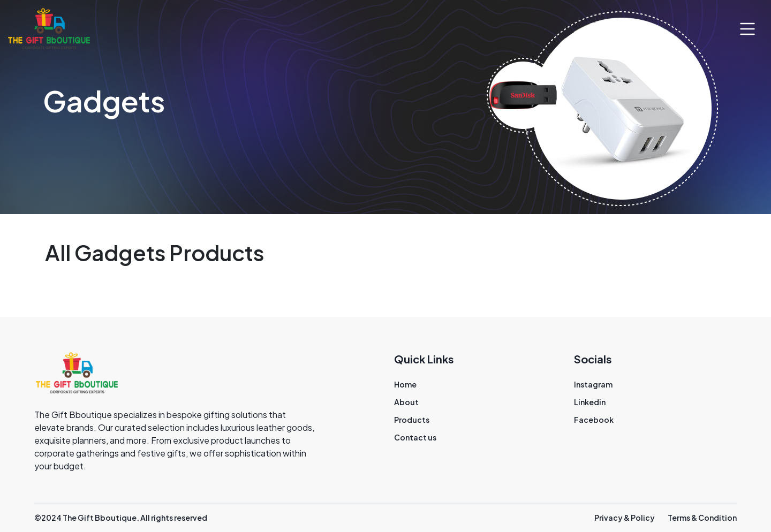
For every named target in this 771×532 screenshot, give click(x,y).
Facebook (594, 420)
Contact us (415, 437)
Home (405, 384)
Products (412, 420)
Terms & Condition (702, 518)
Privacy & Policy (625, 518)
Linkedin (590, 402)
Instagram (593, 384)
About (406, 402)
